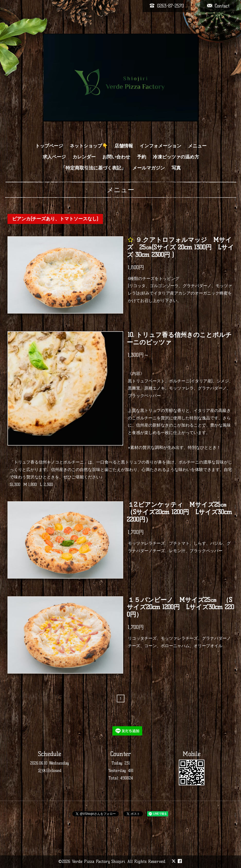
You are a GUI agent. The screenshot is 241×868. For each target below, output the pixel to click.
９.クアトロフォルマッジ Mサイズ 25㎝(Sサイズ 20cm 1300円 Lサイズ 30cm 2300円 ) (180, 247)
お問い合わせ (116, 157)
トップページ (49, 146)
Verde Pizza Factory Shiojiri (98, 861)
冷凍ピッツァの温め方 (176, 157)
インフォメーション (160, 146)
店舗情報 (124, 146)
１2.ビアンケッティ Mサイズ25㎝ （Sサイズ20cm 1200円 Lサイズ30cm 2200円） (180, 512)
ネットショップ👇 (89, 146)
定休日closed (50, 771)
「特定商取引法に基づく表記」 (93, 168)
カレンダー (84, 157)
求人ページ (54, 157)
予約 (141, 157)
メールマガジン (149, 168)
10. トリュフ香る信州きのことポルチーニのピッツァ (179, 338)
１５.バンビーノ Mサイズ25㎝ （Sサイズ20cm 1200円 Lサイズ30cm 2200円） (180, 607)
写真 (176, 168)
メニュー (197, 146)
